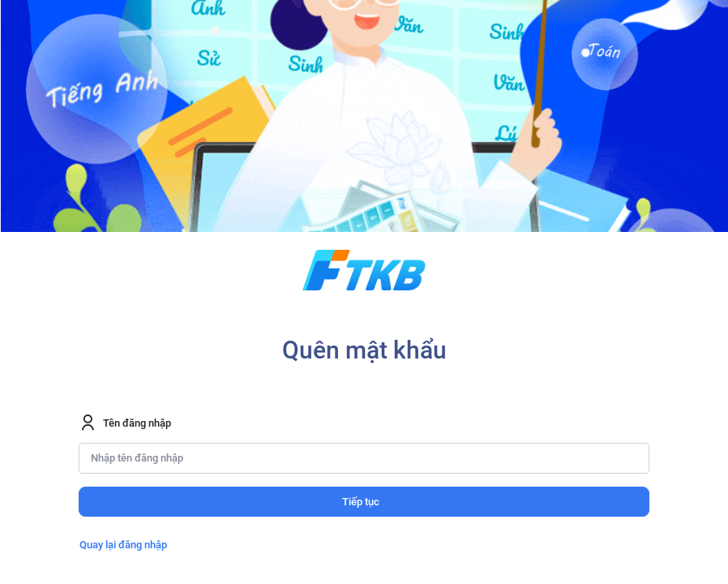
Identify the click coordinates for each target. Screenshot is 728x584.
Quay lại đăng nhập (123, 545)
